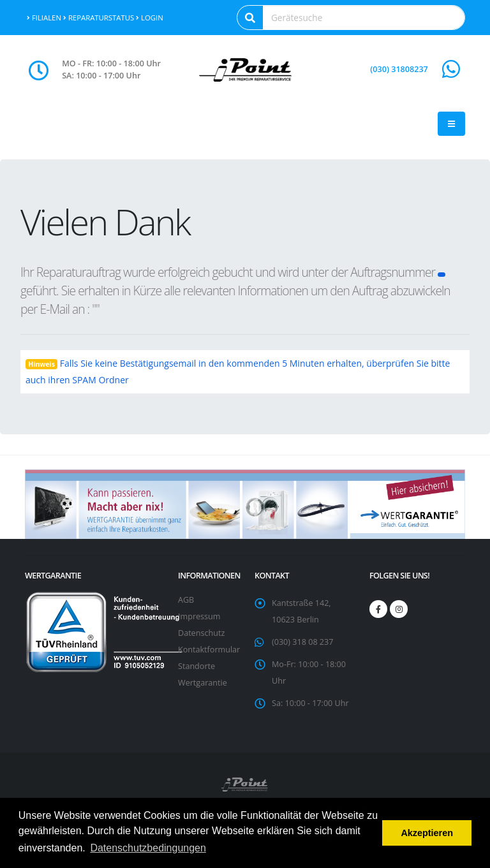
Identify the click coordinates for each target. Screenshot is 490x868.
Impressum (199, 616)
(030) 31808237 (399, 69)
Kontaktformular (209, 650)
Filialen (44, 18)
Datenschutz (201, 633)
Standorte (197, 666)
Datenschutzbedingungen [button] (148, 848)
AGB (186, 600)
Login (150, 18)
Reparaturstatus (99, 18)
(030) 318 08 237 (302, 642)
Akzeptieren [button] (427, 833)
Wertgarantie (203, 683)
